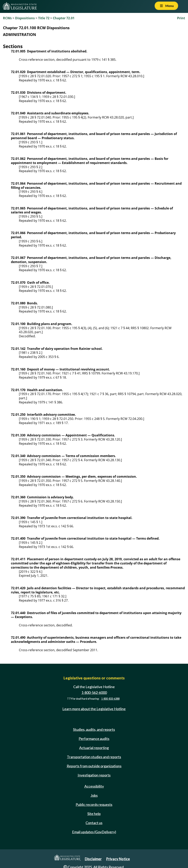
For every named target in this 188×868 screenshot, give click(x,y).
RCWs (7, 18)
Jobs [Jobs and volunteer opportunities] (94, 795)
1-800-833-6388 (110, 699)
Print (181, 18)
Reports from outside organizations (94, 766)
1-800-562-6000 (94, 692)
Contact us (94, 823)
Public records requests (94, 804)
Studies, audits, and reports (94, 729)
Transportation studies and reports (94, 757)
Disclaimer (93, 859)
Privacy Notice (118, 859)
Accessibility (94, 786)
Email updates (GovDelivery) (94, 832)
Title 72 (44, 18)
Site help (94, 814)
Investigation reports (94, 775)
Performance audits (94, 739)
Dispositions (25, 18)
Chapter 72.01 (64, 18)
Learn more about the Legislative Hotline (94, 709)
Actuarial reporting (94, 748)
